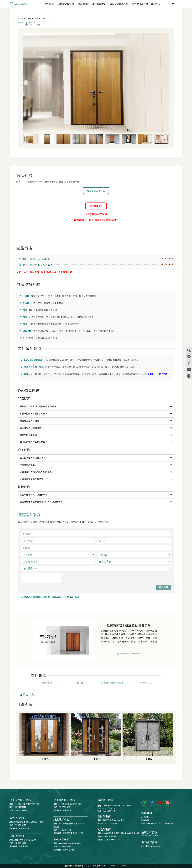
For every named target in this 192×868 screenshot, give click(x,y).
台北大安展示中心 (20, 800)
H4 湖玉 (96, 759)
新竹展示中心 (17, 818)
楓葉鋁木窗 (84, 4)
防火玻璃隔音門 (140, 4)
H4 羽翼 (148, 759)
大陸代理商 (104, 829)
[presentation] (41, 578)
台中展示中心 (61, 839)
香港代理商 (104, 816)
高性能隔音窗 (99, 4)
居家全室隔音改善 (119, 4)
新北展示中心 (61, 819)
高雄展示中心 (17, 836)
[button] (26, 83)
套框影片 (163, 374)
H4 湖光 (44, 759)
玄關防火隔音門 (66, 4)
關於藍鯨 (50, 4)
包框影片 (152, 374)
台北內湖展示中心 (64, 800)
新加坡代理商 (105, 800)
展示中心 (155, 4)
